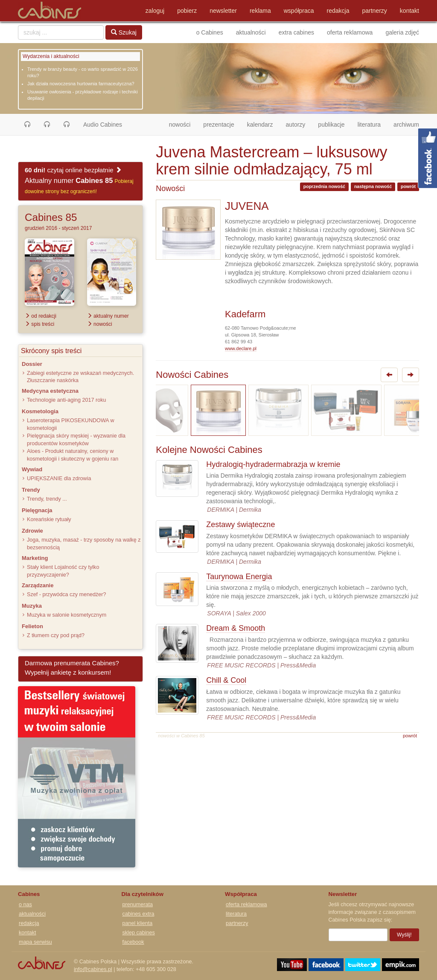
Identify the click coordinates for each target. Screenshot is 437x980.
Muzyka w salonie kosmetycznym (67, 615)
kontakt (409, 11)
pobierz (187, 11)
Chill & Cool (226, 680)
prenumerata (138, 905)
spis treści (39, 324)
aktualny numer (108, 316)
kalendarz (260, 125)
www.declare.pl (241, 348)
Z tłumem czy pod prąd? (56, 635)
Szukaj (124, 32)
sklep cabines (139, 933)
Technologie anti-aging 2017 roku (67, 400)
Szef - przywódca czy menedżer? (66, 594)
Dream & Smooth (236, 628)
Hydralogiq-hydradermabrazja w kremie (273, 464)
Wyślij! (404, 935)
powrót (408, 186)
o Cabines (210, 32)
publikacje (331, 125)
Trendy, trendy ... (47, 499)
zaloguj (155, 11)
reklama (260, 11)
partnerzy (375, 11)
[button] (27, 125)
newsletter (223, 11)
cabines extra (138, 914)
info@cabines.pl (93, 969)
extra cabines (296, 32)
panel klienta (138, 923)
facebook (133, 942)
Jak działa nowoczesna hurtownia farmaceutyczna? (81, 84)
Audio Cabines (103, 125)
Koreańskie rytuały (49, 519)
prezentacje (218, 125)
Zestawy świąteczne (240, 525)
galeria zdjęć (402, 32)
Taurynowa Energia (239, 577)
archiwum (406, 125)
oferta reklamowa (350, 32)
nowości (183, 124)
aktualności (251, 32)
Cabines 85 (51, 217)
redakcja (338, 11)
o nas (25, 905)
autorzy (295, 125)
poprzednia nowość (324, 186)
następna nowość (373, 186)
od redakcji (41, 316)
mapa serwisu (35, 942)
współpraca (299, 11)
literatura (369, 125)
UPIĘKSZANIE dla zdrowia (59, 478)
